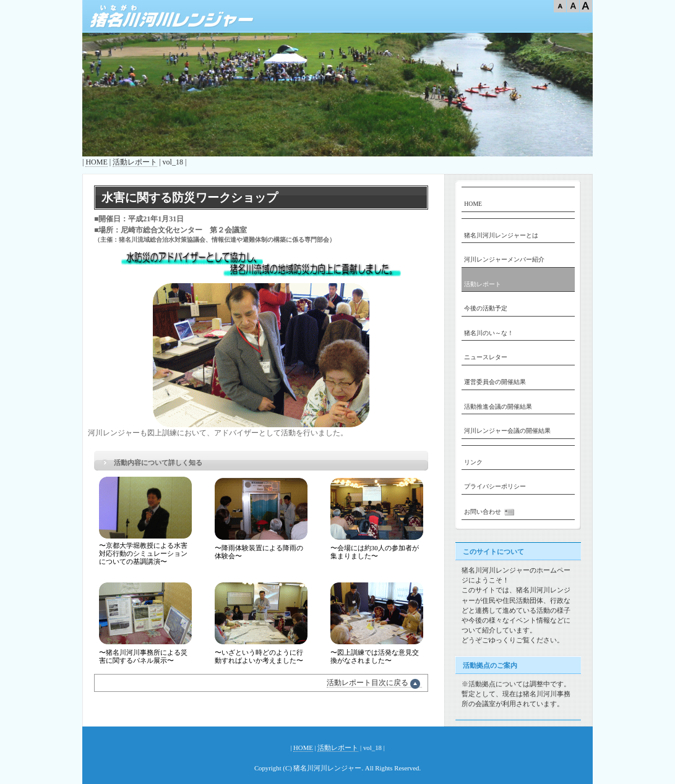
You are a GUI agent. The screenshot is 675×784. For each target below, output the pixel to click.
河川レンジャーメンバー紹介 (504, 259)
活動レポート (135, 162)
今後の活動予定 (486, 308)
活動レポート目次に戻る (374, 683)
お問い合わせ (491, 512)
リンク (473, 462)
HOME (96, 162)
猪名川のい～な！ (489, 333)
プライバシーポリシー (495, 486)
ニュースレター (486, 357)
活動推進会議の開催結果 (498, 407)
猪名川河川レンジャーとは (501, 235)
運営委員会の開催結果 (495, 382)
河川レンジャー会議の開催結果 (507, 431)
